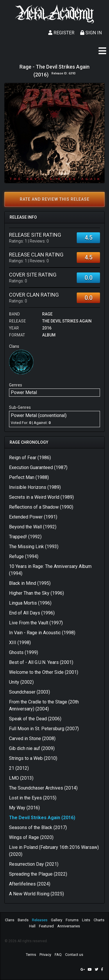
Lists (86, 920)
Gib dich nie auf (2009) (32, 748)
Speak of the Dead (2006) (35, 719)
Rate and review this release (55, 199)
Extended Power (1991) (33, 517)
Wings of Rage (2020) (31, 837)
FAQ (58, 955)
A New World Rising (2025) (36, 894)
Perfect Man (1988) (29, 477)
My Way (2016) (24, 808)
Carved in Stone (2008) (32, 738)
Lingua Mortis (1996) (30, 603)
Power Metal (24, 392)
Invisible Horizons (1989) (35, 487)
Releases (40, 920)
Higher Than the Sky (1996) (36, 593)
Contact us (74, 955)
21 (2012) (19, 768)
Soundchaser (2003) (30, 692)
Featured (46, 926)
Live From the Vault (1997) (36, 623)
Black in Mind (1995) (30, 583)
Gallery (57, 920)
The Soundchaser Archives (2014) (43, 788)
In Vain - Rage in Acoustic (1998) (42, 633)
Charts (99, 920)
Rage (47, 314)
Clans (10, 920)
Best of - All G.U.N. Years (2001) (41, 662)
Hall (32, 926)
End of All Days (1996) (32, 613)
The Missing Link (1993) (34, 547)
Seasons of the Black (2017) (38, 827)
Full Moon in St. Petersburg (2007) (44, 729)
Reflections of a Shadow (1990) (41, 507)
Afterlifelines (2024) (30, 884)
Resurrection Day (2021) (34, 864)
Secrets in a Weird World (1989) (41, 497)
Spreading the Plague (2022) (38, 874)
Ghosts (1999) (24, 652)
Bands (23, 920)
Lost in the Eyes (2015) (33, 798)
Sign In (91, 33)
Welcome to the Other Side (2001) (44, 672)
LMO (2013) (21, 778)
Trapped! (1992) (25, 537)
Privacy (45, 955)
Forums (72, 920)
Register (61, 33)
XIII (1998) (20, 643)
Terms (31, 955)
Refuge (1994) (24, 556)
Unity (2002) (21, 682)
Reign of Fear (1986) (30, 458)
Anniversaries (69, 926)
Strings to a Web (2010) (33, 758)
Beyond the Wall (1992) (33, 527)
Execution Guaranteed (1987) (38, 467)
